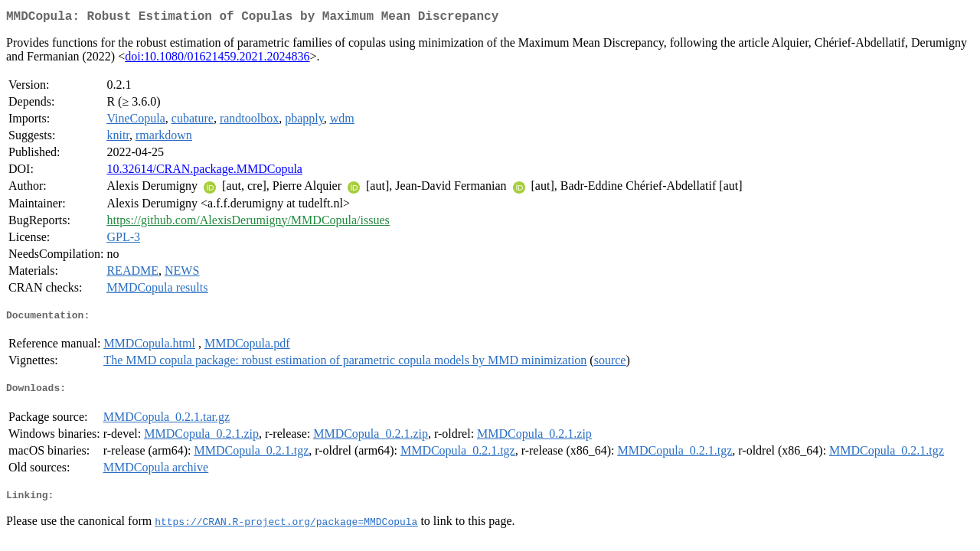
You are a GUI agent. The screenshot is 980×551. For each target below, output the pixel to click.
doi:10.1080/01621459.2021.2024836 (217, 59)
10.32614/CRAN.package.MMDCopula (204, 172)
